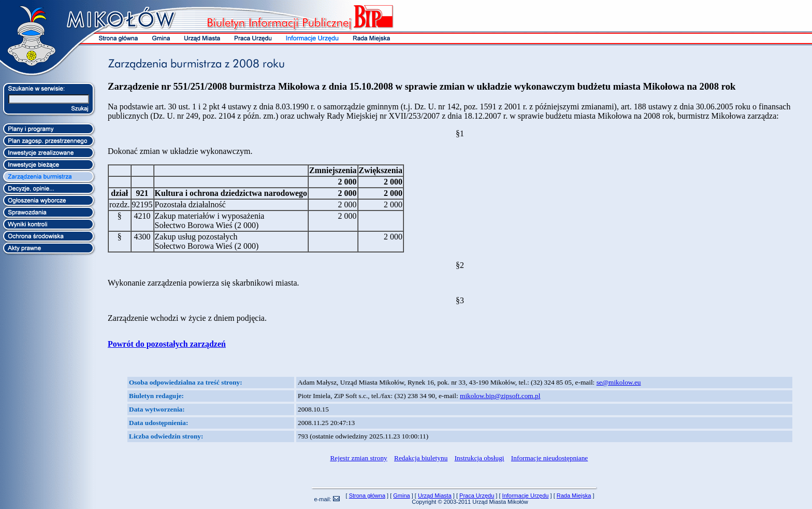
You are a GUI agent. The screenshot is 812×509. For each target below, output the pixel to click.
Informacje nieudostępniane (549, 458)
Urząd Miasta (435, 496)
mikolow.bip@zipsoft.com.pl (500, 396)
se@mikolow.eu (619, 382)
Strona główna (367, 496)
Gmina (401, 496)
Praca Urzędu (477, 496)
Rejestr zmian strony (358, 458)
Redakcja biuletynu (421, 458)
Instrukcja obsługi (480, 458)
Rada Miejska (574, 496)
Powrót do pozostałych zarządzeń (167, 344)
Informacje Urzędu (526, 496)
